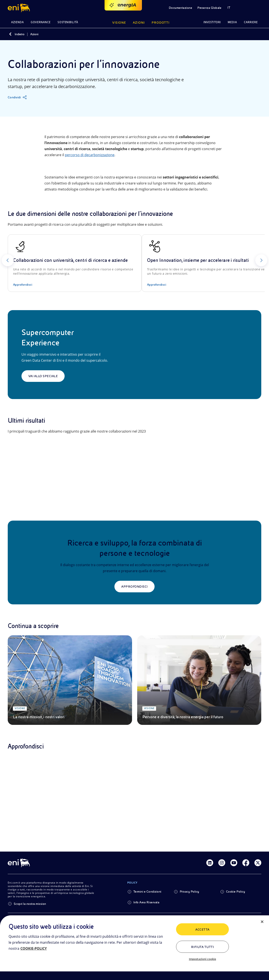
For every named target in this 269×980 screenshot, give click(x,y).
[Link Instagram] (222, 863)
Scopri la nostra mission (30, 904)
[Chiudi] (262, 922)
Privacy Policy (189, 892)
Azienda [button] (17, 22)
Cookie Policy (236, 892)
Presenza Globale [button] (209, 8)
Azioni (34, 34)
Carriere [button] (251, 22)
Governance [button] (41, 22)
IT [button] (229, 8)
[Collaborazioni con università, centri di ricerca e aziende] (75, 263)
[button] (19, 8)
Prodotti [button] (160, 23)
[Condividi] (17, 97)
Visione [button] (119, 23)
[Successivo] (261, 260)
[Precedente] (8, 260)
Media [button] (232, 22)
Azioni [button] (139, 23)
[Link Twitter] (258, 863)
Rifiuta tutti (202, 947)
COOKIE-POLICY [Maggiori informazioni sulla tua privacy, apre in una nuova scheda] (34, 948)
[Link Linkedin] (210, 863)
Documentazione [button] (181, 8)
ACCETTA (202, 930)
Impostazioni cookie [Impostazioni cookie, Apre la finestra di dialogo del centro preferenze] (202, 959)
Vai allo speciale (43, 376)
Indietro (20, 34)
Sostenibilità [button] (68, 22)
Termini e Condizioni (147, 892)
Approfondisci (134, 587)
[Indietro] (10, 34)
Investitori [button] (212, 22)
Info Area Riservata (146, 902)
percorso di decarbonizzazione (90, 155)
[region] (134, 948)
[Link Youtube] (234, 863)
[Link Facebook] (246, 863)
